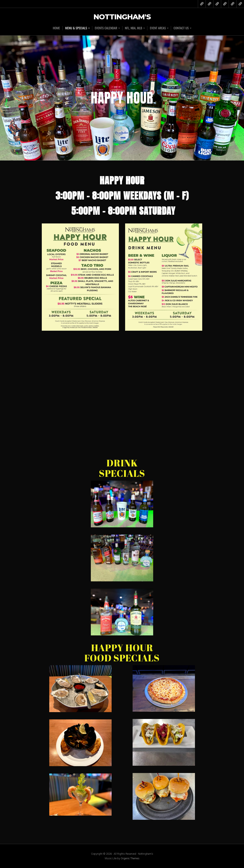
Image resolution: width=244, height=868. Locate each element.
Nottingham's (122, 17)
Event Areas (158, 28)
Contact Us (182, 28)
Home (56, 28)
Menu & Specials (76, 28)
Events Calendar (106, 28)
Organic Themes (130, 858)
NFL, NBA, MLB (134, 28)
